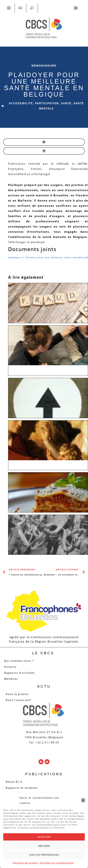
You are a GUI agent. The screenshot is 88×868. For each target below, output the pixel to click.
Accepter (44, 837)
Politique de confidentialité (57, 863)
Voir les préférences (44, 855)
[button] (83, 800)
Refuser (44, 846)
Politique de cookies (25, 863)
